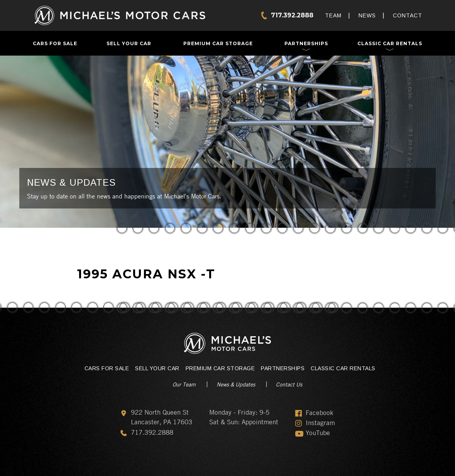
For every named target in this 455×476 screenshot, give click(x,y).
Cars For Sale (55, 43)
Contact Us (289, 384)
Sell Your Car (129, 43)
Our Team (184, 384)
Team (333, 15)
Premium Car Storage (218, 43)
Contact (408, 15)
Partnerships (306, 43)
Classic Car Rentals (390, 43)
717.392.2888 (292, 15)
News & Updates (236, 384)
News (367, 15)
